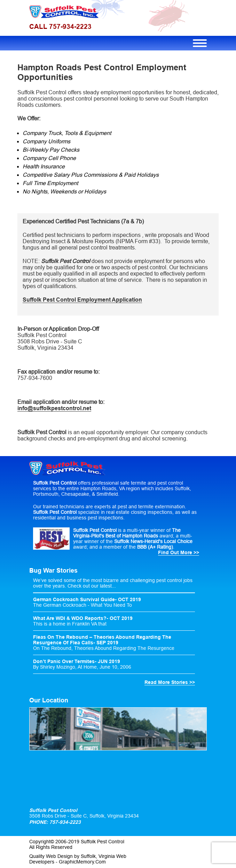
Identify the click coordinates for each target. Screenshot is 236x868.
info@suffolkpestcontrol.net (54, 408)
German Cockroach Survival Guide (74, 599)
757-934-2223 (64, 822)
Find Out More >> (179, 552)
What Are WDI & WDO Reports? (70, 618)
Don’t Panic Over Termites (64, 661)
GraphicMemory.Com (82, 862)
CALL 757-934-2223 (60, 27)
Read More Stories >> (170, 682)
